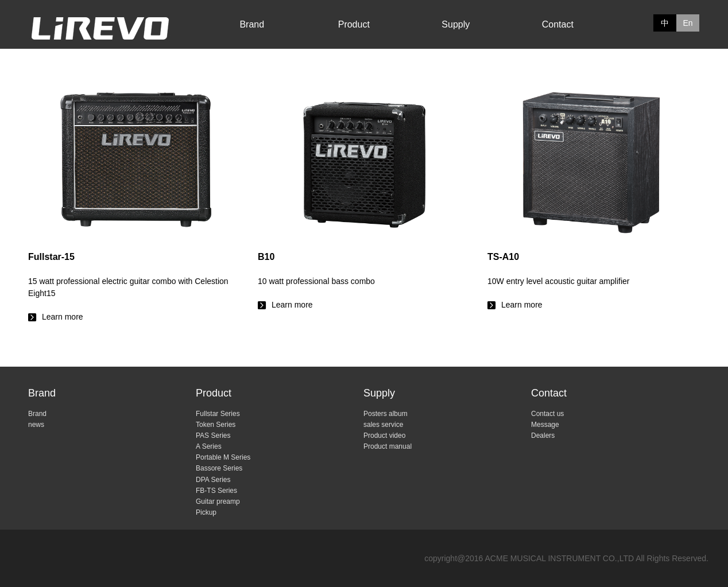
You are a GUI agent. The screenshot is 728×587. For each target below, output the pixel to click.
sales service (383, 425)
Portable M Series (223, 457)
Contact (558, 24)
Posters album (386, 414)
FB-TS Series (216, 491)
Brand (252, 24)
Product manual (388, 446)
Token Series (216, 425)
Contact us (547, 414)
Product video (384, 436)
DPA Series (213, 480)
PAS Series (213, 436)
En (688, 23)
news (36, 425)
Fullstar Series (218, 414)
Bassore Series (219, 468)
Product (354, 24)
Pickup (206, 512)
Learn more (134, 280)
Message (545, 425)
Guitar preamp (218, 502)
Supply (456, 24)
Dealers (543, 436)
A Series (209, 446)
